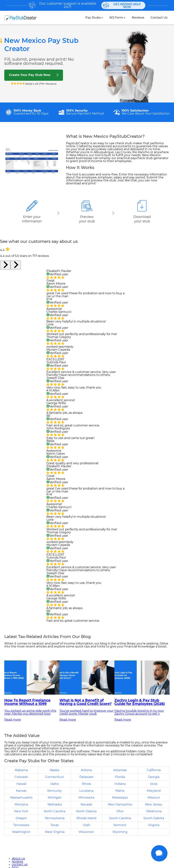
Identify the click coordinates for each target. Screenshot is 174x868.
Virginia (154, 825)
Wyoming (120, 832)
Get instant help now (122, 5)
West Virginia (55, 832)
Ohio (120, 811)
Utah (86, 825)
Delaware (86, 777)
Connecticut (54, 777)
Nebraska (55, 805)
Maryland (154, 791)
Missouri (154, 798)
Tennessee (21, 825)
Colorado (21, 777)
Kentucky (55, 791)
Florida (120, 777)
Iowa (154, 784)
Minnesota (86, 798)
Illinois (86, 784)
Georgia (154, 777)
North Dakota (86, 811)
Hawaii (21, 784)
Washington (21, 832)
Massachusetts (21, 798)
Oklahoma (154, 811)
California (154, 770)
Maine (120, 791)
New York (21, 811)
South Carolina (120, 818)
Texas (55, 825)
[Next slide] (16, 265)
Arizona (86, 770)
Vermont (120, 825)
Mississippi (120, 798)
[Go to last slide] (5, 265)
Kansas (21, 791)
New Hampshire (120, 805)
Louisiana (86, 791)
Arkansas (120, 770)
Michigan (55, 798)
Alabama (21, 770)
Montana (21, 805)
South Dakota (154, 818)
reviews (138, 18)
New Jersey (154, 805)
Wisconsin (86, 832)
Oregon (21, 818)
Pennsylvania (55, 818)
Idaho (55, 784)
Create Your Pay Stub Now (30, 75)
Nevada (86, 805)
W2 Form (116, 18)
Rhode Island (86, 818)
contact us (159, 18)
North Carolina (55, 811)
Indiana (120, 784)
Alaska (54, 770)
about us (18, 859)
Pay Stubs (93, 18)
